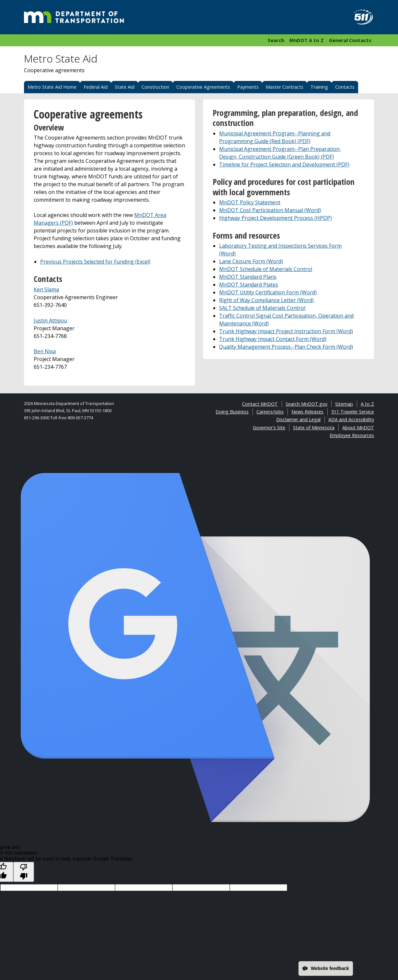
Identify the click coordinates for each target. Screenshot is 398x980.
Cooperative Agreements (203, 87)
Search (276, 40)
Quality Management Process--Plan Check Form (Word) (286, 347)
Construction (155, 87)
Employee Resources (352, 435)
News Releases (307, 412)
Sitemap (344, 404)
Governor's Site (269, 428)
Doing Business (232, 412)
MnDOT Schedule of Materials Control (266, 269)
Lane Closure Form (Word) (251, 261)
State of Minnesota (314, 428)
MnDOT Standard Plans (248, 277)
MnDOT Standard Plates (249, 285)
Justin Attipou (50, 321)
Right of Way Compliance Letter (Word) (266, 300)
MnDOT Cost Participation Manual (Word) (270, 210)
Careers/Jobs (270, 412)
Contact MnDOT (260, 404)
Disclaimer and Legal (298, 419)
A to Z (367, 404)
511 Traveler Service (353, 412)
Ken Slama (46, 289)
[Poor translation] (24, 872)
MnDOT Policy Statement (250, 202)
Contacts (345, 87)
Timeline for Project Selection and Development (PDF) (284, 164)
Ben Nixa (45, 351)
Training (319, 87)
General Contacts (350, 40)
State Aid (125, 87)
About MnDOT (358, 428)
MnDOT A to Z (307, 40)
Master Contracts (285, 87)
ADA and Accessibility (351, 419)
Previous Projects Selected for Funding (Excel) (95, 262)
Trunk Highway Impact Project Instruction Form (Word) (286, 331)
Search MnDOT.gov (306, 404)
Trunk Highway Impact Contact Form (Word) (273, 339)
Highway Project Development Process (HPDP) (275, 218)
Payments (248, 87)
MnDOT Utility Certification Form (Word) (268, 292)
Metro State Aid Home (52, 87)
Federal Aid (96, 87)
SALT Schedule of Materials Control (262, 308)
